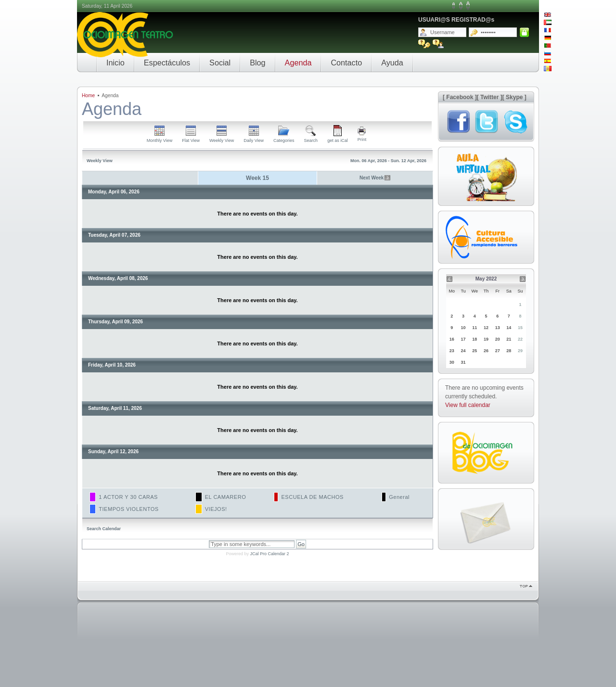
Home (88, 95)
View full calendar (468, 405)
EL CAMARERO (226, 497)
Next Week (372, 178)
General (399, 497)
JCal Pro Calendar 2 (269, 554)
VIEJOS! (216, 509)
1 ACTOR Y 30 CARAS (128, 497)
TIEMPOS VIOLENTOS (128, 509)
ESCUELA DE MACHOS (312, 497)
